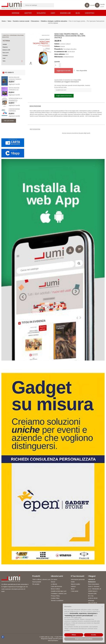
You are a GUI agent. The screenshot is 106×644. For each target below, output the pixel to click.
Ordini (73, 582)
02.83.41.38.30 (93, 598)
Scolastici (41, 13)
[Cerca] (40, 5)
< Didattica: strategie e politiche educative (13, 36)
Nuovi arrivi (6, 53)
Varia (4, 61)
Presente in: (59, 49)
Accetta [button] (94, 635)
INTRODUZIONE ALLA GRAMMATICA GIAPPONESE (15, 100)
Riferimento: (59, 57)
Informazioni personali (78, 579)
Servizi (53, 582)
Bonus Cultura (55, 589)
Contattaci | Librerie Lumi (59, 593)
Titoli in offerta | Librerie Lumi (41, 579)
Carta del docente (56, 586)
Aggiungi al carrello (14, 84)
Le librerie (54, 584)
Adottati (28, 13)
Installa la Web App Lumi (59, 591)
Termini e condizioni (57, 600)
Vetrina (6, 41)
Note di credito (75, 584)
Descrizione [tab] (35, 106)
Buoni (73, 589)
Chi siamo (54, 579)
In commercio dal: (61, 52)
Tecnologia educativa (70, 49)
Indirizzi (73, 586)
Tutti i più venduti (9, 121)
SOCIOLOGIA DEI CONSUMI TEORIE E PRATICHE (15, 79)
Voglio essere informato (64, 96)
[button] (102, 607)
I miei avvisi (75, 591)
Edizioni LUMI (65, 13)
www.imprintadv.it (53, 641)
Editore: (57, 46)
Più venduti (36, 584)
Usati (53, 13)
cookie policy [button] (78, 617)
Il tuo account (78, 576)
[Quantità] (57, 65)
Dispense (16, 13)
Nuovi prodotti (37, 582)
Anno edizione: (60, 54)
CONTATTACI (90, 13)
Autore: (57, 44)
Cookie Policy (55, 598)
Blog (78, 13)
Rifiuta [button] (74, 635)
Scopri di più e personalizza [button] (84, 639)
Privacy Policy (55, 596)
